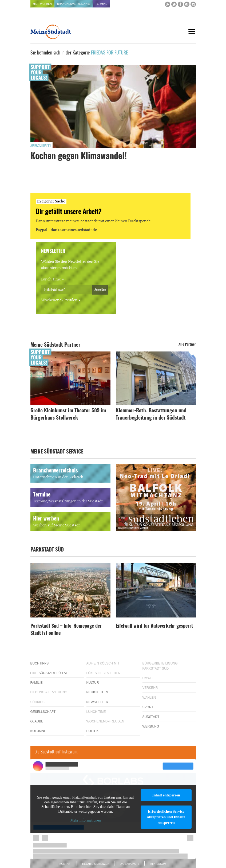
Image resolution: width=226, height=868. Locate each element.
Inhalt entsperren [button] (166, 795)
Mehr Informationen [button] (85, 821)
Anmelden (100, 290)
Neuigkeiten (97, 692)
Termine (101, 4)
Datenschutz (130, 864)
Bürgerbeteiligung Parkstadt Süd (160, 666)
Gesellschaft (43, 712)
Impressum (158, 864)
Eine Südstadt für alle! (51, 673)
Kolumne (38, 731)
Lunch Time (51, 279)
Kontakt (66, 864)
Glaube (37, 721)
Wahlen (149, 698)
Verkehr (150, 688)
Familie (37, 683)
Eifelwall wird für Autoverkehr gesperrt (154, 626)
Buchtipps (40, 663)
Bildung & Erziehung (49, 692)
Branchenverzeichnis (74, 4)
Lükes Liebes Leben (103, 673)
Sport (148, 707)
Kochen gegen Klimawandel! (79, 157)
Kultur (93, 683)
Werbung (151, 726)
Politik (93, 731)
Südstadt (151, 717)
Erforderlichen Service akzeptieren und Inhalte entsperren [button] (166, 817)
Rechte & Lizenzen (96, 864)
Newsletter (97, 702)
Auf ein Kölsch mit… (105, 663)
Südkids (37, 702)
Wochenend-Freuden (59, 300)
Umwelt (149, 678)
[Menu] (192, 32)
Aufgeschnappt (41, 146)
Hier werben (43, 4)
